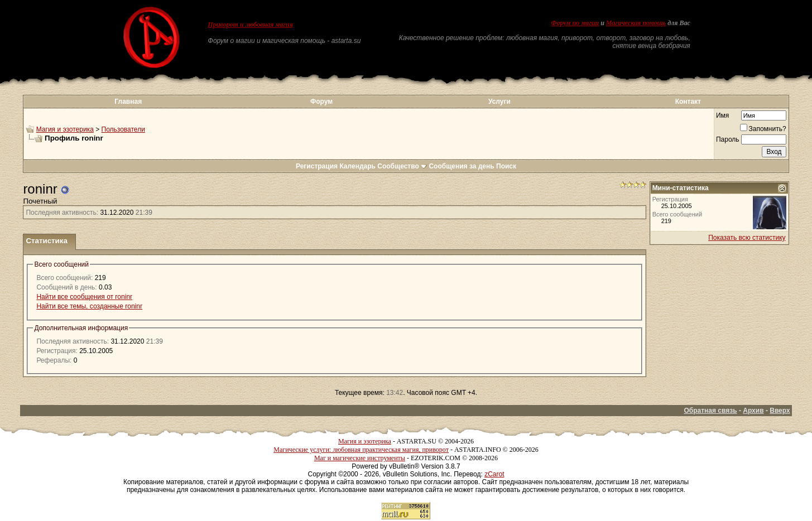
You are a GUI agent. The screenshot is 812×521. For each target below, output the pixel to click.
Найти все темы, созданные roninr (89, 306)
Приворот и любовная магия (250, 25)
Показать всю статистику (747, 238)
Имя (722, 115)
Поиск (506, 166)
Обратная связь (710, 411)
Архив (753, 411)
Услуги (499, 102)
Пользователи (123, 129)
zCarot (494, 474)
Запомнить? (763, 129)
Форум (321, 102)
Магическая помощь (636, 23)
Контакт (688, 102)
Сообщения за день (461, 166)
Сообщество (402, 166)
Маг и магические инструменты (360, 458)
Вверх (780, 411)
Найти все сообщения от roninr (84, 297)
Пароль (728, 139)
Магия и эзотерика (65, 129)
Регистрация (317, 166)
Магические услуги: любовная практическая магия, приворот (361, 450)
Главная (128, 102)
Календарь (357, 166)
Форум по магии (575, 23)
